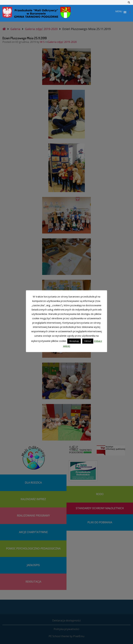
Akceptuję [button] (74, 341)
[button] (119, 12)
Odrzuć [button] (88, 341)
